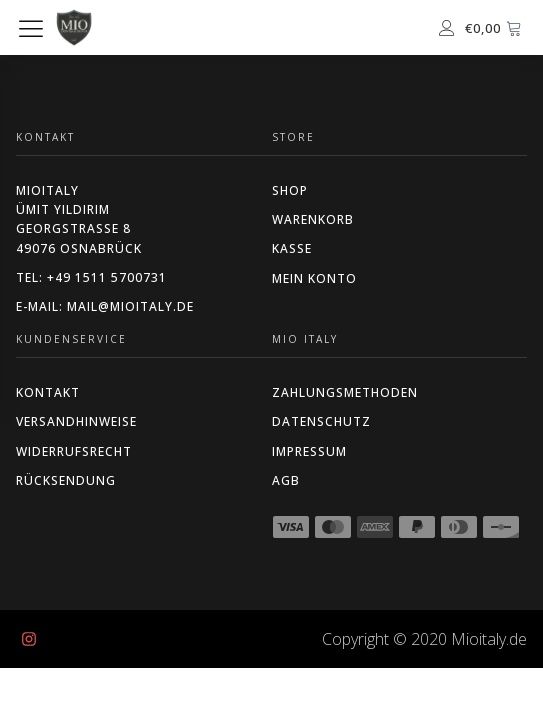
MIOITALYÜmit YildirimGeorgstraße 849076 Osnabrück (79, 219)
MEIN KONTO (314, 278)
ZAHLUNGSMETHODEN (345, 392)
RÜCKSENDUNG (66, 480)
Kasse (292, 248)
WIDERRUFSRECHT (74, 451)
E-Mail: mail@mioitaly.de (105, 306)
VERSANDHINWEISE (76, 421)
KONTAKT (48, 392)
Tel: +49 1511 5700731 (91, 277)
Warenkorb (313, 219)
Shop (290, 190)
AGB (286, 480)
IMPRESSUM (309, 451)
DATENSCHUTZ (321, 421)
